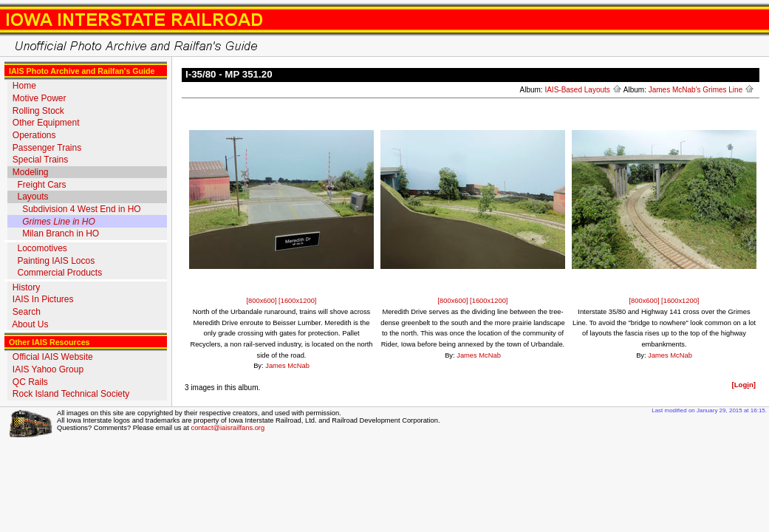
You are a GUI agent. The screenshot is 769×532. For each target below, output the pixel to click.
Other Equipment (46, 123)
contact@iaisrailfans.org (228, 428)
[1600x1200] (297, 301)
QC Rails (30, 382)
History (26, 287)
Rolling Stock (38, 111)
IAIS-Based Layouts (583, 90)
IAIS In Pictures (43, 299)
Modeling (31, 172)
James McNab (287, 366)
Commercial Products (59, 273)
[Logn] (744, 385)
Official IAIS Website (53, 357)
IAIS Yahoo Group (48, 369)
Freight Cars (41, 185)
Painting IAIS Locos (56, 261)
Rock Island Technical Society (71, 394)
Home (24, 86)
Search (27, 312)
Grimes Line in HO (59, 222)
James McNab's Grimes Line (701, 90)
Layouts (33, 197)
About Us (30, 324)
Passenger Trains (47, 148)
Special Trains (40, 160)
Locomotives (42, 248)
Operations (34, 135)
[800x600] (263, 301)
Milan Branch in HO (61, 233)
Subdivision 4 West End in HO (82, 209)
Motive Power (40, 98)
